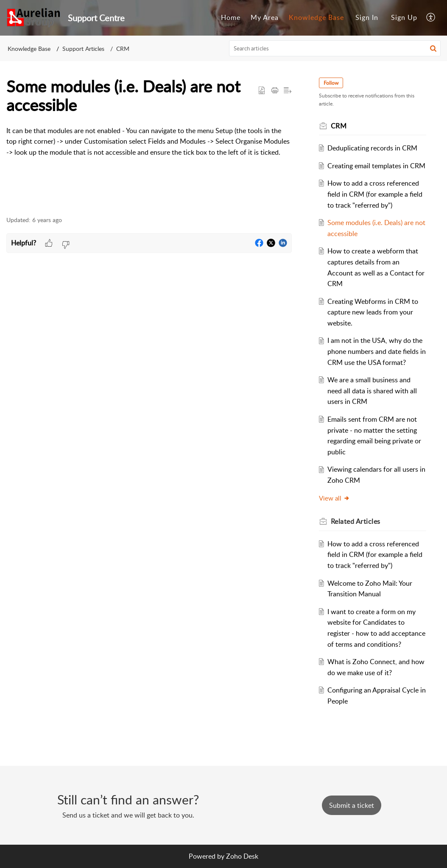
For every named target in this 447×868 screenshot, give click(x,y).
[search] (335, 48)
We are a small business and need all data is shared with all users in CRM (372, 391)
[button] (431, 18)
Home (231, 17)
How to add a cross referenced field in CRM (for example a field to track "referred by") (375, 194)
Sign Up (404, 17)
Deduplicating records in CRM (372, 148)
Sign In (367, 17)
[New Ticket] (352, 805)
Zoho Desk (242, 856)
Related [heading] (356, 521)
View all (334, 498)
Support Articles (83, 49)
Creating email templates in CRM (376, 166)
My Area (265, 17)
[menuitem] (231, 18)
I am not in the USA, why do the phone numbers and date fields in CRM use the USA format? (377, 351)
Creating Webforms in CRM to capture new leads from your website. (373, 312)
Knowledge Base (316, 17)
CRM (123, 49)
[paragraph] (149, 147)
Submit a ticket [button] (352, 805)
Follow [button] (331, 83)
